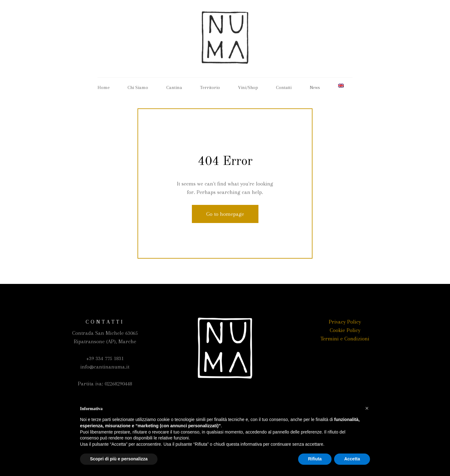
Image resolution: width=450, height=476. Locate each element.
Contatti (284, 87)
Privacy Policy (345, 322)
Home (104, 87)
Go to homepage (225, 214)
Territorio (210, 87)
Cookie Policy (345, 330)
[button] (367, 408)
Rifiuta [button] (315, 459)
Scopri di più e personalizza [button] (119, 459)
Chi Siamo (138, 87)
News (315, 87)
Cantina (174, 87)
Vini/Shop (248, 87)
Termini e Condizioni (345, 339)
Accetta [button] (352, 459)
